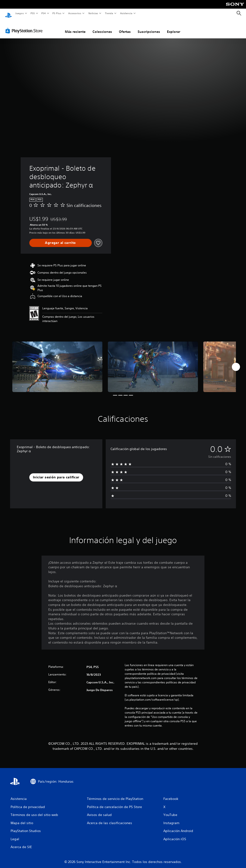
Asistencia (126, 13)
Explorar (174, 27)
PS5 (33, 13)
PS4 (44, 13)
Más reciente (75, 27)
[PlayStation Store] (25, 26)
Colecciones (102, 27)
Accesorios (75, 13)
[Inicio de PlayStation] (8, 13)
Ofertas (125, 27)
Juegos (19, 13)
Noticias (93, 13)
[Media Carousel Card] (57, 362)
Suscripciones (149, 27)
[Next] (236, 362)
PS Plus (57, 13)
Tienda (109, 13)
